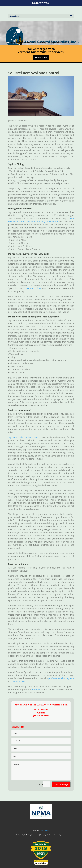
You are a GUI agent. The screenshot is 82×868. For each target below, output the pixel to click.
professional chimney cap (61, 678)
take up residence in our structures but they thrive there (41, 220)
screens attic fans (32, 288)
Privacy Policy (44, 830)
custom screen (18, 681)
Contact (36, 690)
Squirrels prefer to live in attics (24, 437)
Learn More (41, 58)
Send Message (61, 784)
